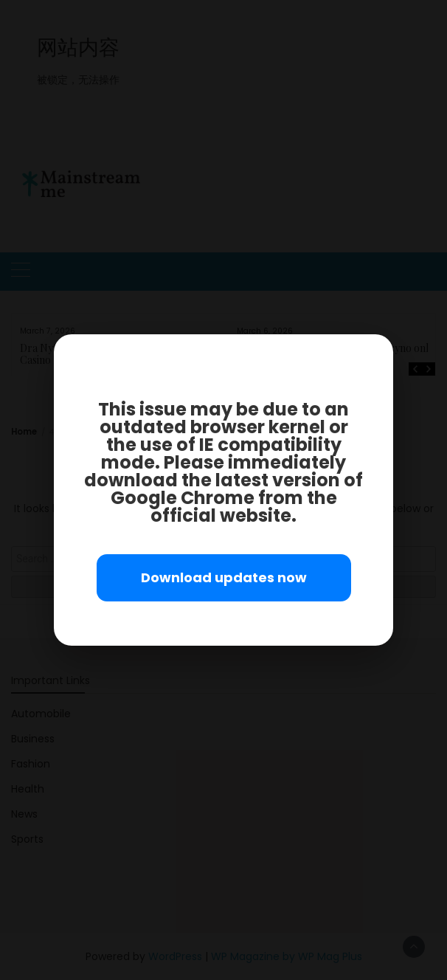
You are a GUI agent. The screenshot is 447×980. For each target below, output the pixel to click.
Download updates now (224, 577)
